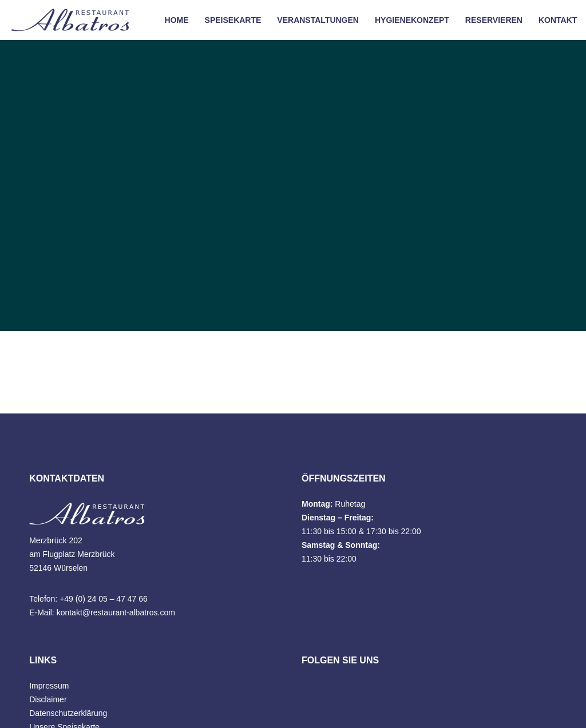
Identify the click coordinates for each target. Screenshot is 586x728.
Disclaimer (48, 699)
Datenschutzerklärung (68, 713)
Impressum (49, 686)
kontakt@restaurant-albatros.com (116, 612)
